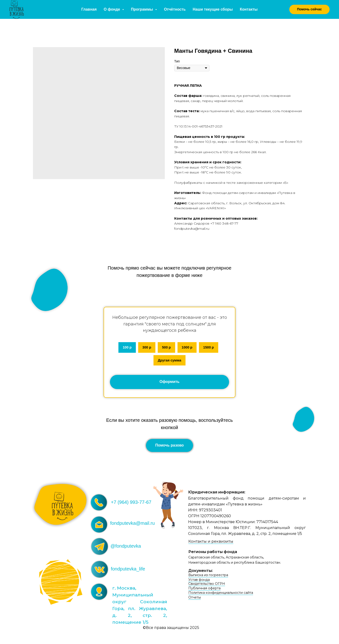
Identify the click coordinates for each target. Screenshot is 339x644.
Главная (89, 9)
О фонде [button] (113, 9)
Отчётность (175, 9)
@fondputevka (126, 547)
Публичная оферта (204, 589)
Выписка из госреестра (208, 576)
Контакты (249, 9)
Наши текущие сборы (213, 9)
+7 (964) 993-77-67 (131, 503)
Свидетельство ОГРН (207, 585)
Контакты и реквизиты (211, 543)
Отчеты (195, 599)
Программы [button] (142, 9)
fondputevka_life (128, 570)
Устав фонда (199, 581)
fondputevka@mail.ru (132, 524)
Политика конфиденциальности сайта (221, 594)
